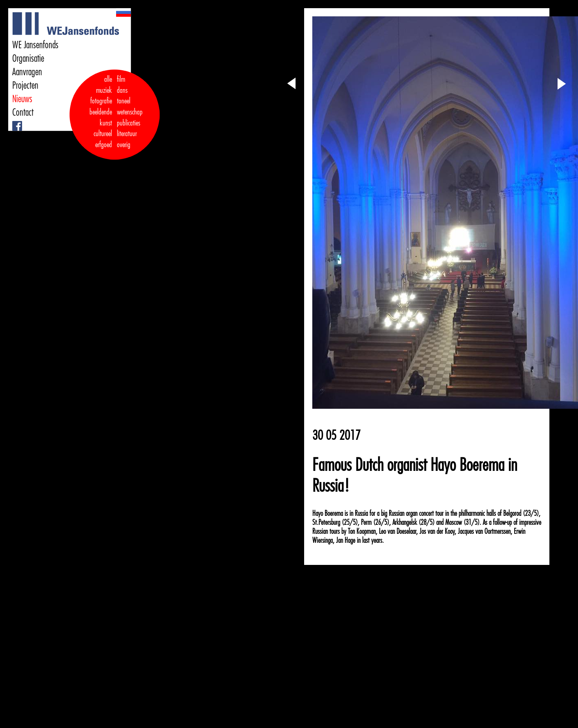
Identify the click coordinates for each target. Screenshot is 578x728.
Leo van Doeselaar (398, 531)
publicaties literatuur (129, 129)
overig (124, 145)
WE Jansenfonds (35, 45)
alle (108, 79)
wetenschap (130, 112)
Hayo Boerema (328, 513)
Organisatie (28, 58)
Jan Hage (346, 540)
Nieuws (22, 99)
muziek (104, 90)
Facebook (13, 121)
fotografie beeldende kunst (101, 112)
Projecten (25, 85)
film (121, 79)
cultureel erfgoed (103, 139)
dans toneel (124, 96)
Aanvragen (27, 72)
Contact (23, 112)
